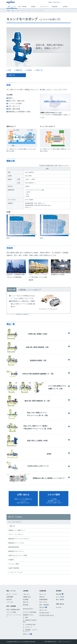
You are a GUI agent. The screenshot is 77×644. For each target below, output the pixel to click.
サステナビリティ (28, 609)
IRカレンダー (43, 610)
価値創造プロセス (28, 615)
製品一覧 (40, 70)
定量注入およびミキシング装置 (18, 555)
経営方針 (42, 597)
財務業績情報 (43, 599)
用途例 (29, 70)
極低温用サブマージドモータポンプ (19, 539)
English (50, 2)
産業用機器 (10, 597)
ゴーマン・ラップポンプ (16, 534)
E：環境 (25, 617)
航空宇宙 (9, 599)
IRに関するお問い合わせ (47, 615)
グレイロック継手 (14, 564)
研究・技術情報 (11, 606)
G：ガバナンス (27, 627)
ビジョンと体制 (11, 612)
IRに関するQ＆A (44, 613)
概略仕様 (19, 70)
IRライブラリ (43, 602)
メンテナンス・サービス (16, 572)
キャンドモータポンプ (15, 522)
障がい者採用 (60, 599)
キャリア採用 (60, 597)
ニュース (59, 607)
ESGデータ (27, 634)
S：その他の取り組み (29, 625)
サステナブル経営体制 (30, 612)
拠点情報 (26, 605)
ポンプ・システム (26, 11)
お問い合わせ (57, 2)
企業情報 (26, 591)
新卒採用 (60, 594)
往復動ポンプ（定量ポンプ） (17, 530)
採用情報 (59, 591)
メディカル (10, 602)
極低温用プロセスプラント (16, 551)
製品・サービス (16, 11)
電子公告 (43, 607)
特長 (10, 70)
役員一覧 (26, 602)
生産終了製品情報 (14, 568)
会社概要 (26, 599)
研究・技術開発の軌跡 (13, 610)
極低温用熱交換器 (14, 547)
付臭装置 (11, 560)
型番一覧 (12, 75)
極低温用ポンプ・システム (16, 543)
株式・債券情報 (44, 605)
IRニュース (43, 594)
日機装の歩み (27, 597)
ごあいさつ (26, 594)
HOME (8, 11)
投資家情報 (43, 591)
